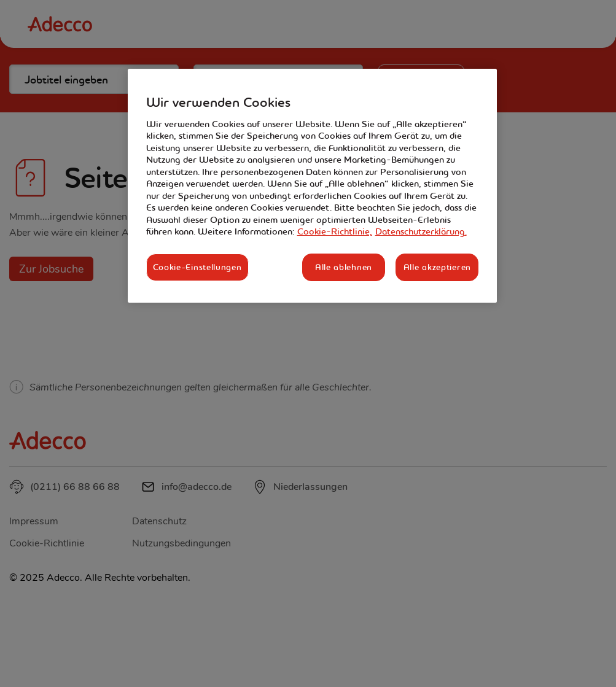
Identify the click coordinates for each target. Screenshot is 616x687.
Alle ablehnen (344, 267)
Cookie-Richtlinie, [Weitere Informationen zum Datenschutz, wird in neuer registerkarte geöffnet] (335, 231)
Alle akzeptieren (437, 267)
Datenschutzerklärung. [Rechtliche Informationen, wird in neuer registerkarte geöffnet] (421, 231)
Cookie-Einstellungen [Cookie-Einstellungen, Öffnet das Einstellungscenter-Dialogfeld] (197, 267)
